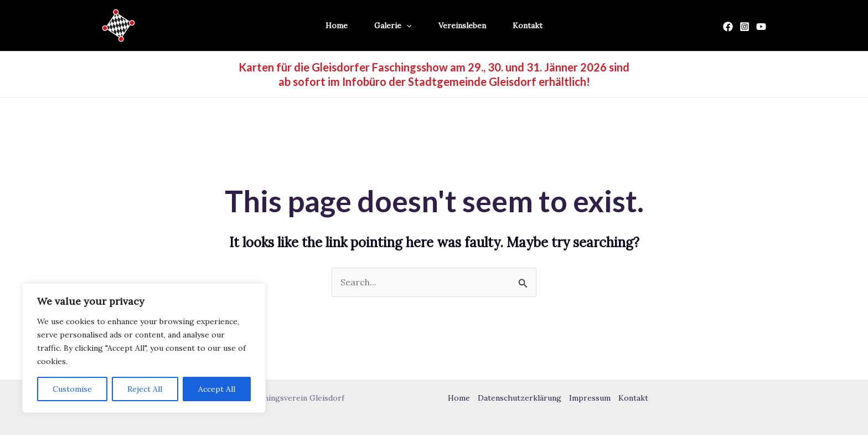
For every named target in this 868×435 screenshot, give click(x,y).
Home (337, 25)
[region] (144, 348)
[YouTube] (761, 27)
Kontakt (528, 25)
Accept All (217, 389)
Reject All (145, 389)
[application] (406, 25)
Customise (72, 389)
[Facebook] (728, 27)
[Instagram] (745, 27)
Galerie (393, 25)
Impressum (590, 398)
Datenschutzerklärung (520, 398)
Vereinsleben (462, 25)
